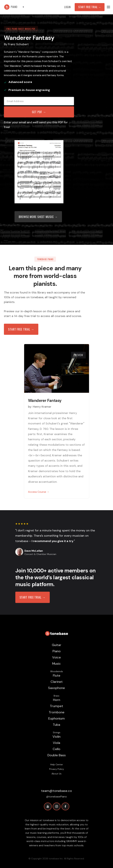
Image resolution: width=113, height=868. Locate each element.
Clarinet (57, 682)
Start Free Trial (90, 7)
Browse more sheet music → (38, 217)
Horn (57, 700)
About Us (57, 774)
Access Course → (39, 492)
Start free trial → (21, 329)
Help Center (57, 764)
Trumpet (57, 706)
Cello (57, 749)
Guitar (57, 645)
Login (68, 7)
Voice (57, 657)
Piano (57, 651)
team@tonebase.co (57, 791)
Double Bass (57, 755)
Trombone (57, 712)
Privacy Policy (57, 769)
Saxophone (57, 688)
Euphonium (57, 718)
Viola (57, 743)
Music (57, 664)
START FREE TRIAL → (33, 597)
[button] (19, 7)
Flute (57, 675)
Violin (57, 737)
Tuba (57, 725)
